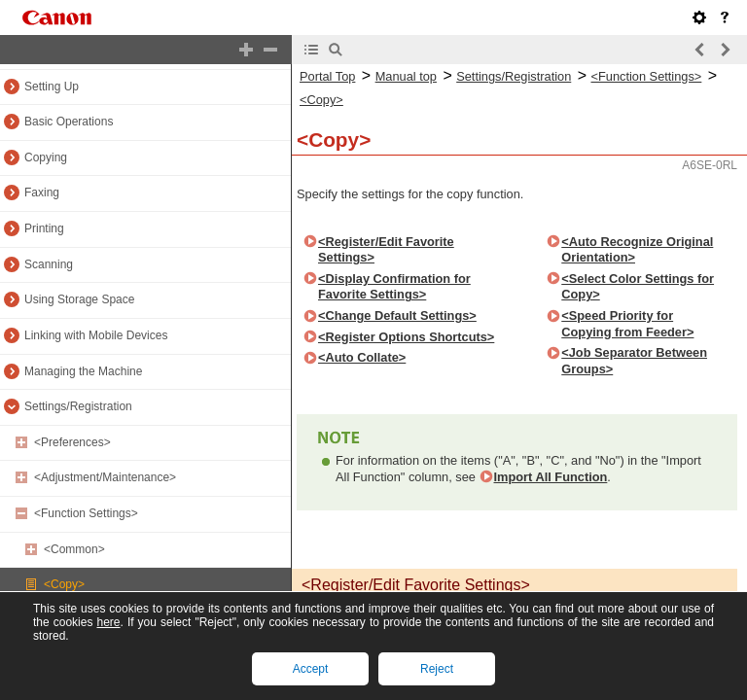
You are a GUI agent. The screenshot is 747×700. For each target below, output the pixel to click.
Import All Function (551, 477)
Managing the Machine (83, 371)
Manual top (406, 76)
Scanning (49, 264)
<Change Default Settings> (397, 315)
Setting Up (52, 87)
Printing (44, 228)
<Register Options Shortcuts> (406, 337)
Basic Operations (69, 122)
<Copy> (64, 584)
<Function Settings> (86, 513)
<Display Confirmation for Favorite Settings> (394, 287)
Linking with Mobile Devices (96, 335)
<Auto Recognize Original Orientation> (637, 250)
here (108, 622)
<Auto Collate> (362, 357)
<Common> (74, 549)
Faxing (42, 192)
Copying (46, 157)
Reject (437, 669)
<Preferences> (72, 442)
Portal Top (327, 76)
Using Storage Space (79, 299)
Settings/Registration (78, 406)
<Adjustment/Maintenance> (105, 477)
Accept (311, 669)
